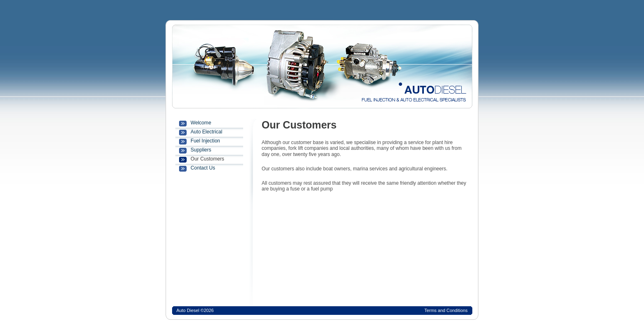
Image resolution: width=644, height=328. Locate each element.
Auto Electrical (206, 132)
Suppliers (201, 150)
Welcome (201, 123)
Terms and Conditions (446, 310)
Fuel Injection (205, 141)
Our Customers (207, 159)
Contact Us (203, 168)
